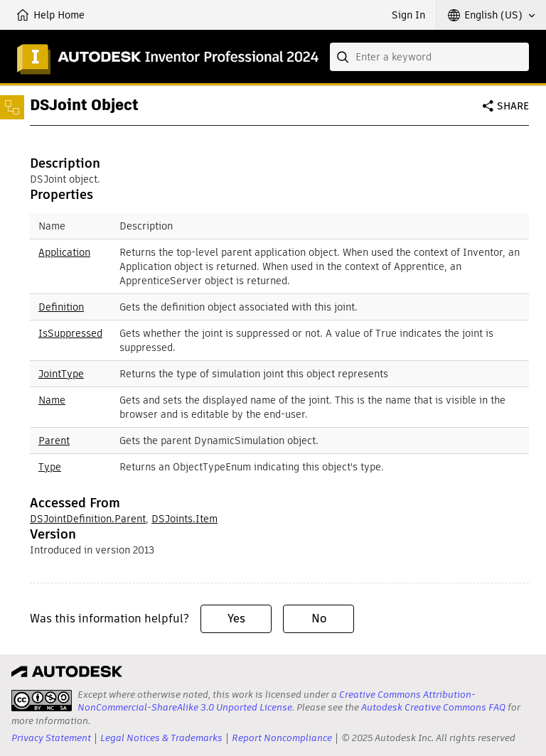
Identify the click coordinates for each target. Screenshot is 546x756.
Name (52, 400)
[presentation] (42, 701)
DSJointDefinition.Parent (88, 519)
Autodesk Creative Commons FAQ (433, 707)
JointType (61, 374)
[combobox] (429, 57)
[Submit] (344, 57)
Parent (54, 441)
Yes (236, 619)
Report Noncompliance (282, 738)
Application (64, 252)
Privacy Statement (51, 738)
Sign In (408, 15)
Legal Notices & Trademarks (161, 738)
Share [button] (513, 106)
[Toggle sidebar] (12, 107)
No (319, 619)
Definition (61, 307)
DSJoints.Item (184, 519)
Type (50, 467)
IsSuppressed (70, 333)
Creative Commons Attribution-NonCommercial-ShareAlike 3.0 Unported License (277, 701)
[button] (491, 15)
